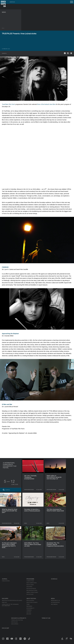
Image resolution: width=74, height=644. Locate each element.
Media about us (56, 600)
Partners (29, 606)
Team (28, 604)
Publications (6, 581)
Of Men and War (7, 404)
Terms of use (46, 618)
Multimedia (54, 604)
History (29, 612)
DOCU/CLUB (14, 622)
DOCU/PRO (29, 587)
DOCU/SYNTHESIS (31, 589)
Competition (30, 581)
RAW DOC (4, 602)
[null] (65, 53)
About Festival (31, 599)
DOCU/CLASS (30, 594)
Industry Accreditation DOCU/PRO (12, 600)
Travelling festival (17, 620)
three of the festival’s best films (46, 104)
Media (53, 599)
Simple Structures (32, 592)
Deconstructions (32, 590)
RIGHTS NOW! (30, 585)
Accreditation (55, 602)
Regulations (30, 600)
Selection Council (32, 602)
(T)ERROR (5, 267)
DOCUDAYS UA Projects (19, 618)
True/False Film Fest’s (9, 104)
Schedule (54, 579)
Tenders (29, 610)
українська (12, 2)
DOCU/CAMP (5, 628)
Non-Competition (32, 583)
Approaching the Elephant (10, 334)
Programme (30, 579)
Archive (29, 614)
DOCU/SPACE (15, 624)
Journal (5, 579)
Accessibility (30, 608)
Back (3, 28)
